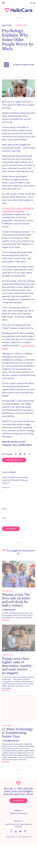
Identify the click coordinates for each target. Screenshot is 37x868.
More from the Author (14, 460)
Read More (6, 620)
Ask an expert (7, 726)
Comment (6, 487)
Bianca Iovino (10, 609)
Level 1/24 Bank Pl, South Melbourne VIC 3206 (18, 825)
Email (5, 518)
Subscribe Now (18, 801)
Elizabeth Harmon (12, 740)
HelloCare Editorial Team (25, 65)
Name (5, 509)
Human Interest (21, 25)
